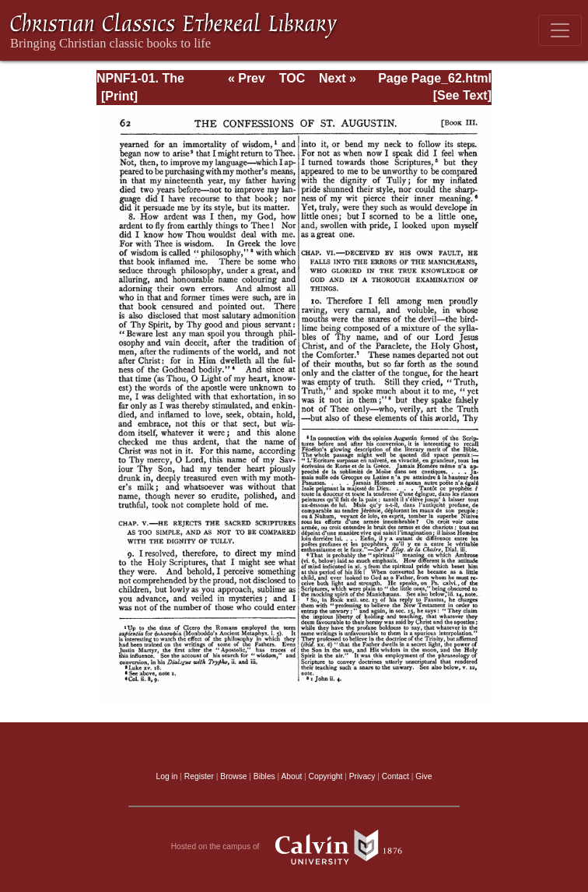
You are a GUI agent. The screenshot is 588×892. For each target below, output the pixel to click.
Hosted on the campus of (294, 847)
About (291, 776)
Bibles (264, 776)
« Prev (247, 78)
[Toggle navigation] (560, 30)
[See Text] (462, 95)
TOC (292, 78)
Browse (233, 776)
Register (199, 776)
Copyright (326, 776)
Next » (338, 78)
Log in (167, 776)
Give (423, 776)
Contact (395, 776)
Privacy (362, 776)
